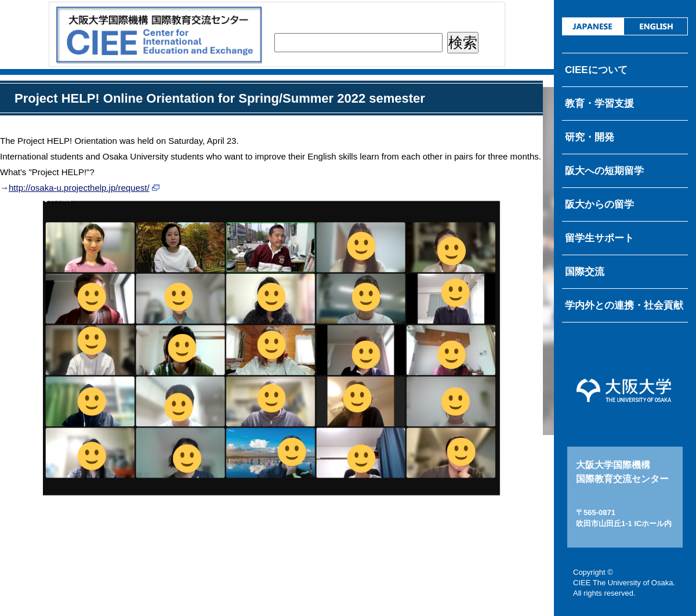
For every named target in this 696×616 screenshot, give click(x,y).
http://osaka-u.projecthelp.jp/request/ (79, 188)
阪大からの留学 (599, 204)
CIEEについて (596, 70)
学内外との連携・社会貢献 (624, 305)
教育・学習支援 (599, 104)
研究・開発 (590, 137)
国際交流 (585, 272)
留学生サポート (599, 238)
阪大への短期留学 (604, 171)
